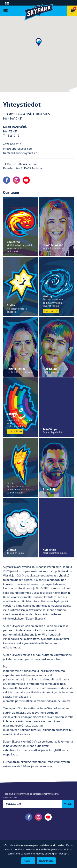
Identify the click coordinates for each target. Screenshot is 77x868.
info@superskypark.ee (17, 149)
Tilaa (68, 804)
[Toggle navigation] (7, 9)
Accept (28, 861)
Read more (46, 861)
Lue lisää (51, 311)
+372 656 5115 (12, 144)
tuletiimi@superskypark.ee (20, 153)
